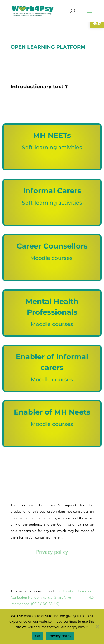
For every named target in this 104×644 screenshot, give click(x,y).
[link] (33, 11)
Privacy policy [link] (52, 552)
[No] (97, 627)
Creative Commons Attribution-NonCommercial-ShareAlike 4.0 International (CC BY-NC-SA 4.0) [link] (52, 598)
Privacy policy (60, 636)
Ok (38, 636)
